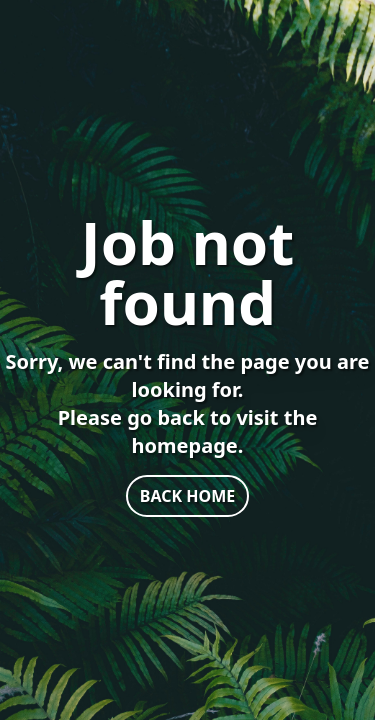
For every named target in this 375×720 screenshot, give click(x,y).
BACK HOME (187, 496)
